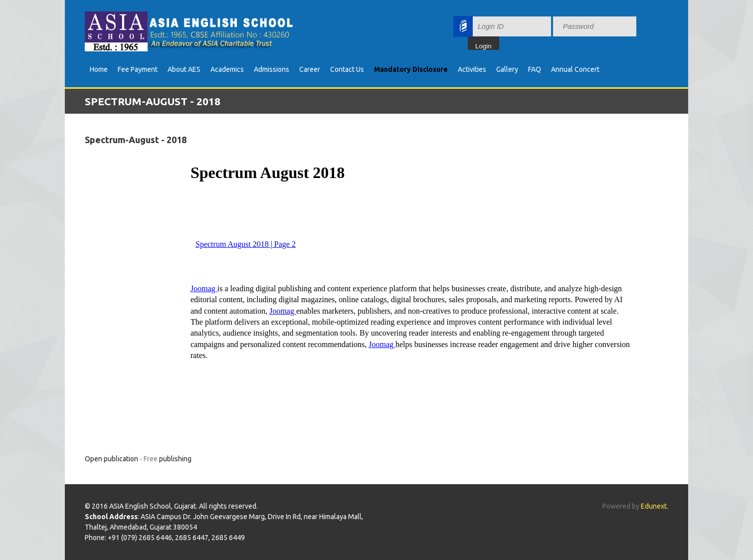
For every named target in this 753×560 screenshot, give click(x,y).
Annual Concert (575, 69)
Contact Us (347, 69)
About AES (184, 69)
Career (310, 69)
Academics (227, 69)
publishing (175, 459)
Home (99, 69)
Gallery (507, 69)
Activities (472, 69)
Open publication (111, 459)
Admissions (272, 69)
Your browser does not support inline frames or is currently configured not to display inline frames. (566, 31)
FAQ (535, 69)
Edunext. (655, 506)
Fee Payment (138, 69)
